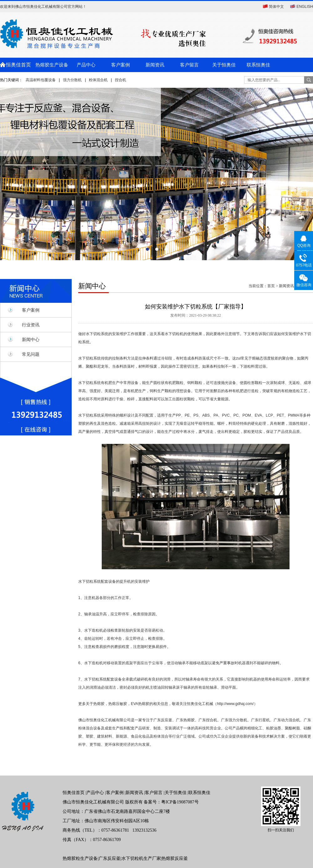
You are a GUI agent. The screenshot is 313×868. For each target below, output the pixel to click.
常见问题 (31, 354)
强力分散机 (72, 80)
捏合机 (121, 80)
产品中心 (86, 65)
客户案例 (121, 65)
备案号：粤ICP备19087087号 (171, 802)
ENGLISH (305, 7)
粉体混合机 (98, 80)
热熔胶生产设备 (52, 65)
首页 (271, 286)
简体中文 (276, 7)
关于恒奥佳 (224, 65)
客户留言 (189, 65)
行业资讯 (31, 325)
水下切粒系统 (97, 334)
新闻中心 (31, 339)
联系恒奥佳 (258, 65)
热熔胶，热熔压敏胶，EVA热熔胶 (121, 704)
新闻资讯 (155, 65)
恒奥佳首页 (17, 65)
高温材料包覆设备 (41, 80)
